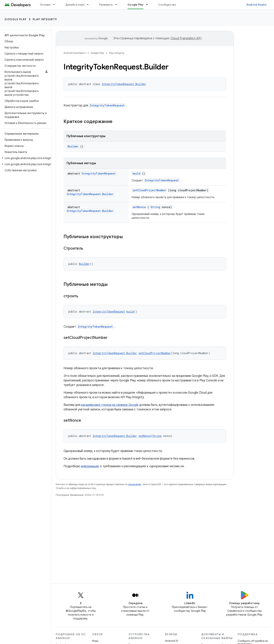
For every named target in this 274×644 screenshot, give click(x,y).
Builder (73, 146)
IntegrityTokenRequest (107, 105)
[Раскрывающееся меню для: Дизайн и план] (89, 5)
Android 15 (172, 641)
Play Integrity (45, 19)
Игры (95, 641)
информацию (90, 466)
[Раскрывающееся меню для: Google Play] (149, 5)
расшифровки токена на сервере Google (110, 405)
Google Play (16, 19)
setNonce (139, 207)
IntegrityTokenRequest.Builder (124, 84)
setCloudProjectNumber (150, 190)
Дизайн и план (75, 5)
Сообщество (167, 5)
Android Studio (256, 5)
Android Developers (75, 53)
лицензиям (135, 484)
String (155, 207)
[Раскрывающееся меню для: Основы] (56, 5)
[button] (25, 158)
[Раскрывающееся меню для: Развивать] (118, 5)
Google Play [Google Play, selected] (135, 5)
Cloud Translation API (186, 38)
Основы (45, 5)
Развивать (106, 5)
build (137, 173)
